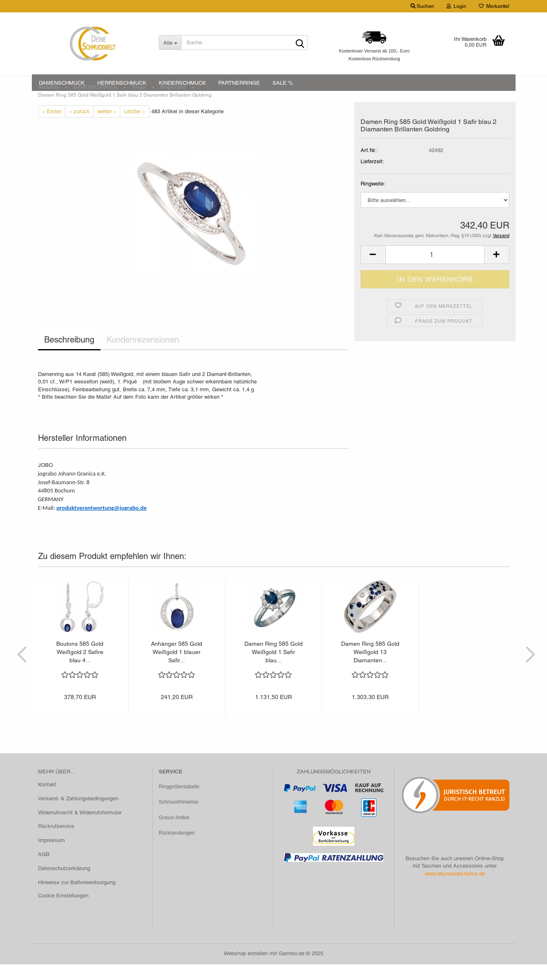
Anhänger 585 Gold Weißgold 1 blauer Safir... (177, 668)
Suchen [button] (422, 6)
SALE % (283, 83)
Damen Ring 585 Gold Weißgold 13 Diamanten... (370, 668)
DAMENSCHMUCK (62, 83)
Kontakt (47, 800)
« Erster (52, 127)
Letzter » (135, 127)
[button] (373, 270)
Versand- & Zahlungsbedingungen (78, 814)
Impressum (51, 856)
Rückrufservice (56, 842)
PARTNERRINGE (239, 83)
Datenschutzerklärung (64, 884)
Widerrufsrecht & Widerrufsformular (80, 828)
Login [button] (456, 6)
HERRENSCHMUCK (122, 83)
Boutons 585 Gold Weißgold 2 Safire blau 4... (80, 668)
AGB (44, 870)
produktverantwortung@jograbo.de (101, 523)
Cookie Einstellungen (63, 911)
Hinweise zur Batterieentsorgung (77, 898)
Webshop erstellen (246, 969)
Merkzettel (494, 6)
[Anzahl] (435, 270)
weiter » (107, 127)
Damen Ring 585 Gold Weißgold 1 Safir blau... (273, 668)
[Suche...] (170, 43)
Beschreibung (69, 355)
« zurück (79, 127)
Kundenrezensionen (143, 355)
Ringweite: (373, 199)
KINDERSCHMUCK (182, 83)
